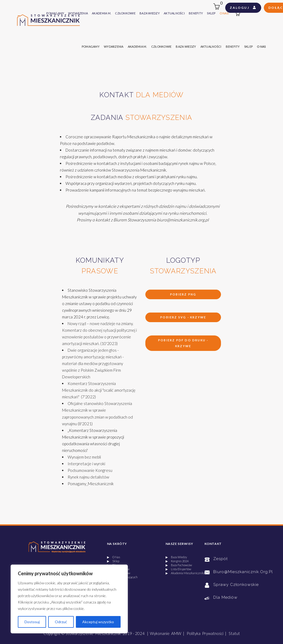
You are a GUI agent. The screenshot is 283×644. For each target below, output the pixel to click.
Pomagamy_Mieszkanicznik (91, 484)
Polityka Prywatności (205, 633)
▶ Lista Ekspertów (178, 569)
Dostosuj (32, 622)
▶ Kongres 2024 (177, 561)
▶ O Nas (114, 557)
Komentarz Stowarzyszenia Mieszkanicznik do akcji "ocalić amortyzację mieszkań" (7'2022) (99, 390)
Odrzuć (61, 622)
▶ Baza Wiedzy (176, 557)
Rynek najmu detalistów (88, 477)
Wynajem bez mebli (84, 457)
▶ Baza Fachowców (179, 565)
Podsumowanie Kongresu (90, 470)
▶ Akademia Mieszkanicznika (185, 573)
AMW (176, 633)
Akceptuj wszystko (98, 622)
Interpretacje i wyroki (86, 464)
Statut (234, 633)
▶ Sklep (113, 561)
